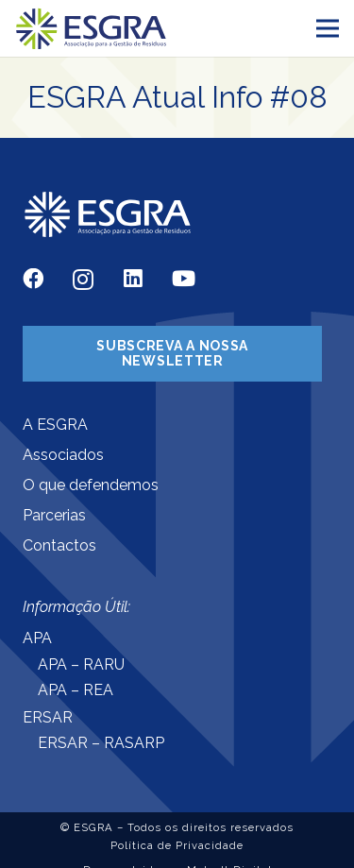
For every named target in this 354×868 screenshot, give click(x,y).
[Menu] (328, 28)
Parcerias (54, 515)
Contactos (59, 545)
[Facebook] (33, 279)
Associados (63, 455)
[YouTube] (184, 279)
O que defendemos (91, 485)
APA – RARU (81, 664)
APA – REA (76, 690)
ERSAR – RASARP (101, 743)
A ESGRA (55, 425)
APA (37, 638)
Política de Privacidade (177, 845)
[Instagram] (83, 280)
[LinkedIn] (133, 279)
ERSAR (48, 717)
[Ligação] (92, 29)
